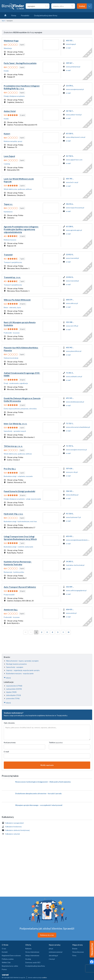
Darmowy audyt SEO (33, 962)
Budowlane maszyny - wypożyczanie (20, 673)
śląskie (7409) (11, 692)
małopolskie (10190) (14, 689)
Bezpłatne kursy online (10, 966)
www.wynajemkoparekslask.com (78, 540)
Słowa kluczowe (78, 952)
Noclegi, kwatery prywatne (16, 664)
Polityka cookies (8, 959)
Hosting (28, 959)
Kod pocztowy (10, 742)
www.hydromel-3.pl (73, 517)
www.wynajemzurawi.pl (75, 89)
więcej (7, 678)
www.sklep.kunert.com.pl (76, 137)
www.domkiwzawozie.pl (75, 402)
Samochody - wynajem (15, 667)
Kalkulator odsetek (13, 834)
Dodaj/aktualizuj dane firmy (35, 966)
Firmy (74, 956)
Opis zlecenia (9, 723)
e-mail (68, 48)
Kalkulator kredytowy (13, 827)
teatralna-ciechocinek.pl (75, 565)
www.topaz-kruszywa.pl (75, 208)
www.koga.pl (71, 44)
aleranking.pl (53, 956)
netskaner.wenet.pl (56, 952)
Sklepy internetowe (32, 956)
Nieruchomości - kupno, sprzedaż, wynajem (22, 661)
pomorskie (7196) (13, 698)
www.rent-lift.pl (72, 326)
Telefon (56, 742)
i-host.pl (52, 959)
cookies (44, 978)
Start (3, 21)
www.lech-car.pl (72, 182)
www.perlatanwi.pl (73, 67)
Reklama (28, 949)
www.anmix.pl (71, 613)
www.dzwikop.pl (72, 495)
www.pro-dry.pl (72, 472)
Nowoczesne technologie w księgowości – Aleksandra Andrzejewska (43, 782)
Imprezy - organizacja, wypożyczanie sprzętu (23, 670)
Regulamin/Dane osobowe (11, 956)
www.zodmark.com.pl (74, 376)
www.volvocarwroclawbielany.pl (78, 427)
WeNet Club (6, 962)
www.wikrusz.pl (72, 303)
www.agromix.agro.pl (74, 230)
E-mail (6, 752)
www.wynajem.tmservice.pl (76, 450)
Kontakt (5, 952)
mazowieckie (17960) (14, 686)
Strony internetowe (32, 952)
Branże (75, 949)
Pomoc (4, 969)
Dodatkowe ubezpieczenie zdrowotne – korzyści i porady (38, 793)
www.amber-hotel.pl (74, 115)
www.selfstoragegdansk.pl (76, 590)
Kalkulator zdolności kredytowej (17, 830)
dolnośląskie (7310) (14, 695)
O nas (4, 949)
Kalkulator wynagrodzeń (15, 823)
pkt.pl (51, 949)
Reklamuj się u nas (47, 935)
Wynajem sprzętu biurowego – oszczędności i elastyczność (39, 805)
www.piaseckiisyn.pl (74, 351)
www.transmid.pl (72, 258)
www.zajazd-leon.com (74, 160)
